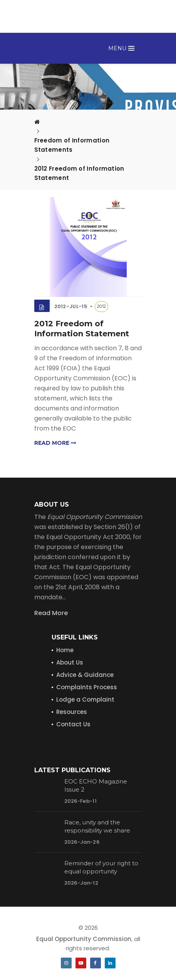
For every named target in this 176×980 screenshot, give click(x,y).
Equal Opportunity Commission (84, 939)
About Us (70, 662)
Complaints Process (87, 687)
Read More (51, 613)
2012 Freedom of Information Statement (79, 173)
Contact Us (73, 724)
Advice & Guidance (85, 675)
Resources (72, 712)
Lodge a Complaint (85, 699)
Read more (55, 443)
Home (65, 650)
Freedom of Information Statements (72, 145)
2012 (101, 306)
